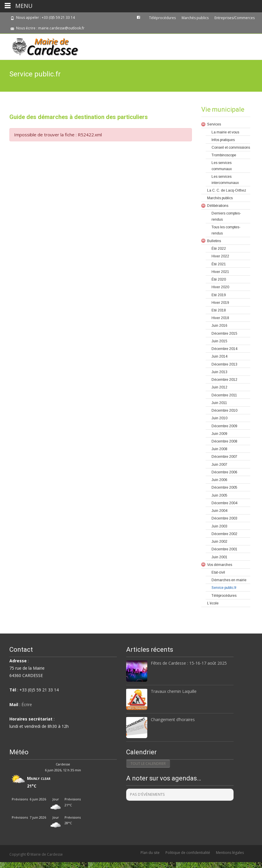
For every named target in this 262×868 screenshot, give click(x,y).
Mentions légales (230, 853)
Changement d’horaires (173, 719)
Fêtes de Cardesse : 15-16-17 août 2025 (189, 663)
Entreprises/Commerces (235, 18)
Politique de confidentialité (188, 853)
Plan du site (150, 853)
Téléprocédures (162, 18)
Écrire (27, 704)
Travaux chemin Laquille (174, 691)
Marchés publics (195, 18)
